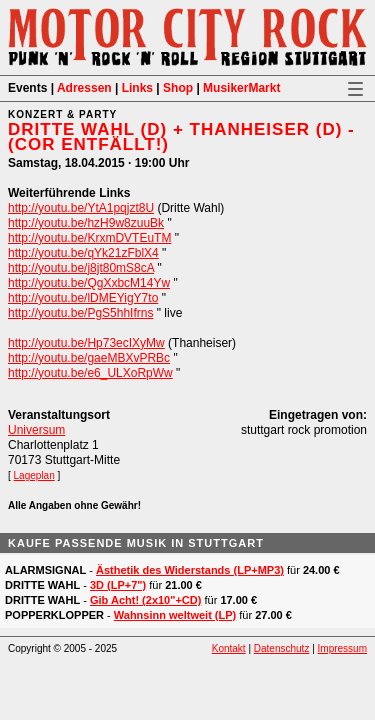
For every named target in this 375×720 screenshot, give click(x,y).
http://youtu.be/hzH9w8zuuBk (86, 223)
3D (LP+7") (118, 585)
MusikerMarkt (241, 88)
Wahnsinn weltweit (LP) (175, 615)
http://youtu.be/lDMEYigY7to (83, 298)
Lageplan (34, 475)
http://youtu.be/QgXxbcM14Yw (89, 283)
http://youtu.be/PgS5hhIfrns (80, 313)
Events (27, 88)
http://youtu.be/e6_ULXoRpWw (90, 373)
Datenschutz (282, 648)
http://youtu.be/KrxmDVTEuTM (89, 238)
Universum (36, 430)
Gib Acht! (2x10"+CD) (145, 600)
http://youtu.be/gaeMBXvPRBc (89, 358)
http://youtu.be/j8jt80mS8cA (81, 268)
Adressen (84, 88)
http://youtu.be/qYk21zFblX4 (83, 253)
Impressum (342, 648)
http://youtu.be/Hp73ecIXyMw (86, 343)
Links (137, 88)
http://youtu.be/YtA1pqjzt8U (81, 208)
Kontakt (229, 648)
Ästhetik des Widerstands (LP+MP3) (190, 570)
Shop (178, 88)
